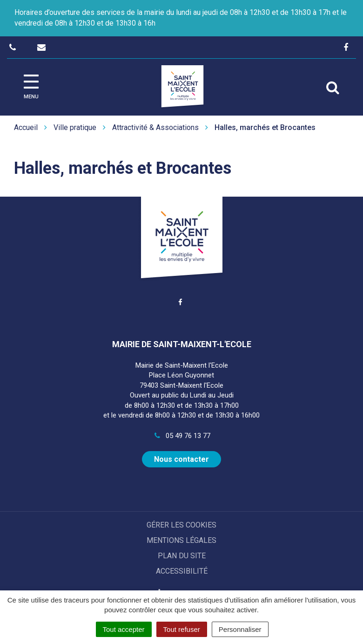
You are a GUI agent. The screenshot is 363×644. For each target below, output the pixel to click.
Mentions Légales (181, 540)
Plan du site (182, 556)
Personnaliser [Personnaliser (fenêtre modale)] (240, 629)
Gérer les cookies (181, 525)
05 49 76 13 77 (181, 436)
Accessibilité (182, 571)
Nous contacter (181, 459)
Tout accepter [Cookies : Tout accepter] (124, 629)
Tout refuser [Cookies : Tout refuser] (182, 629)
